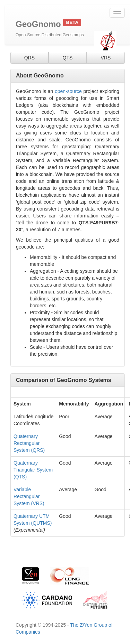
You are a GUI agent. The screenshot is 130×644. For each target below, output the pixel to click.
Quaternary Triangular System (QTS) (33, 470)
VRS (106, 58)
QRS (29, 58)
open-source (68, 91)
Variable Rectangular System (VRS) (29, 496)
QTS (68, 58)
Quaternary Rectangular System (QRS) (29, 443)
